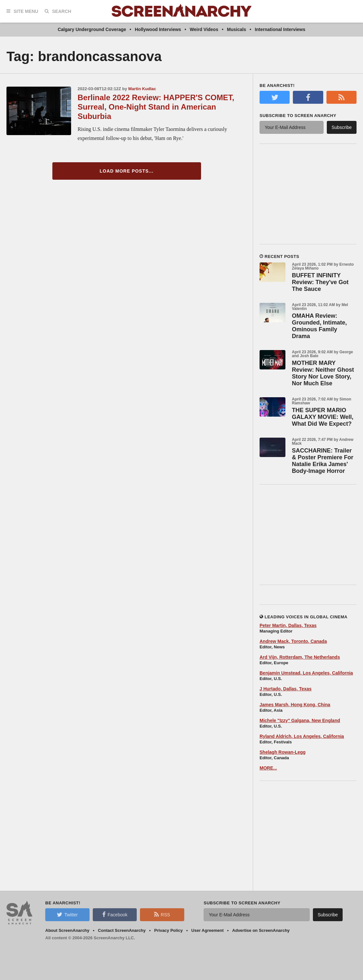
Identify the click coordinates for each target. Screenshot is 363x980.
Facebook (115, 914)
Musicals (236, 29)
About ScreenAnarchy (67, 930)
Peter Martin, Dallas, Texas (288, 625)
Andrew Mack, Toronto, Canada (293, 641)
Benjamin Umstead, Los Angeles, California (306, 673)
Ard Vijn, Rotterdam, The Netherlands (300, 657)
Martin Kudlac (142, 89)
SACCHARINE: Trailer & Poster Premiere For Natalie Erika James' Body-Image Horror (323, 461)
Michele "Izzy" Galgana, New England (300, 720)
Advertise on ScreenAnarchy (261, 930)
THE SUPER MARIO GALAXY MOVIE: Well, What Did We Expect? (323, 417)
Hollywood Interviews (158, 29)
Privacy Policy (168, 930)
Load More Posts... (127, 171)
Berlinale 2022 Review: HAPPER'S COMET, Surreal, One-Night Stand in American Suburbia (156, 107)
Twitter (67, 914)
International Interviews (280, 29)
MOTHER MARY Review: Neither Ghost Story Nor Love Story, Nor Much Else (323, 373)
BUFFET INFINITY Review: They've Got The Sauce (320, 282)
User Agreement (208, 930)
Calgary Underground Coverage (92, 29)
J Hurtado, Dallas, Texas (286, 689)
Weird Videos (204, 29)
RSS (162, 914)
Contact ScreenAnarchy (122, 930)
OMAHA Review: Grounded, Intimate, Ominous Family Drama (319, 326)
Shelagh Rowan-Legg (283, 752)
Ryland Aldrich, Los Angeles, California (302, 736)
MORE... (268, 768)
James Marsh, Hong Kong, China (295, 705)
